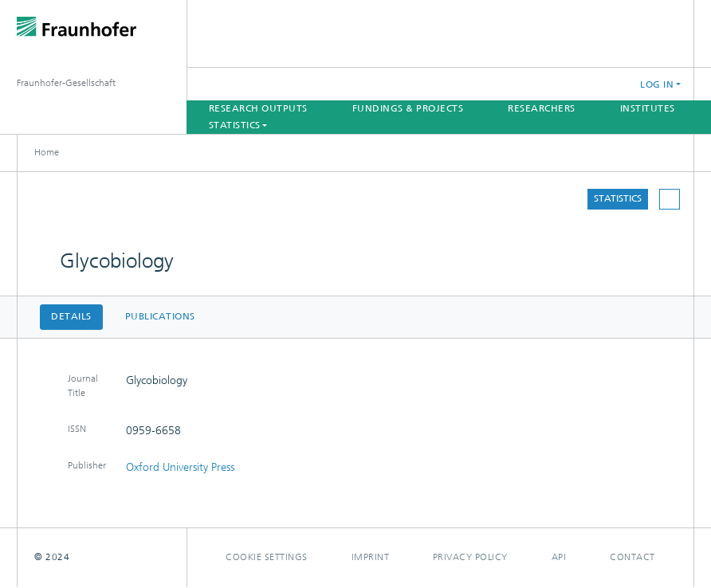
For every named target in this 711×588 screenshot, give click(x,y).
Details (71, 316)
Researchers (542, 108)
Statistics (618, 198)
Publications (160, 316)
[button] (608, 84)
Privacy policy (470, 557)
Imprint (371, 557)
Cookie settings (267, 557)
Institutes (648, 108)
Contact (632, 557)
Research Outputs (258, 108)
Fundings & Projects (408, 108)
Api (559, 557)
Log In (657, 84)
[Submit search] (568, 84)
